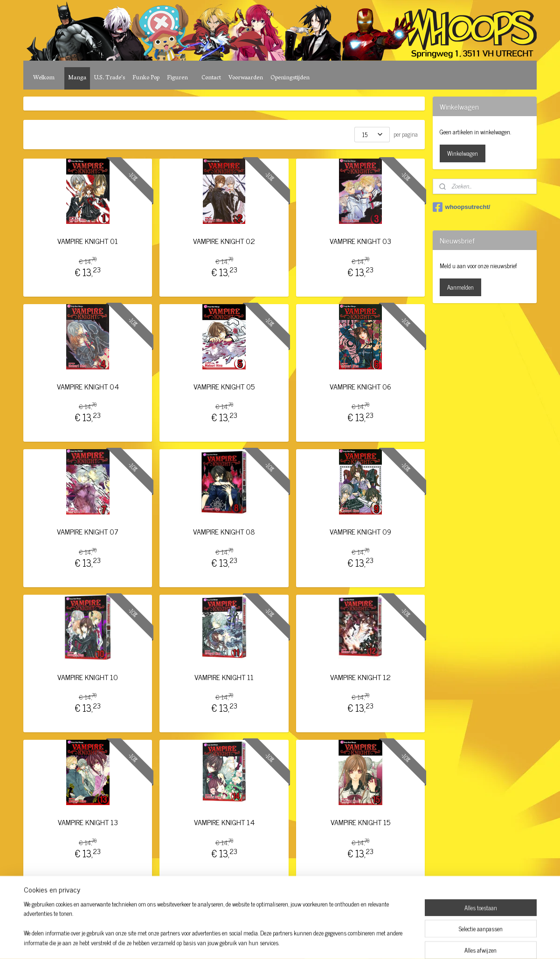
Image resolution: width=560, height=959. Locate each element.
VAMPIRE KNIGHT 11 (224, 677)
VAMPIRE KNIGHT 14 (224, 822)
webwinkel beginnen (294, 942)
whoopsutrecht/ (462, 207)
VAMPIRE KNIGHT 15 (360, 822)
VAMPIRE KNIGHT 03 (360, 241)
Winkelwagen (463, 153)
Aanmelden (460, 287)
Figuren (177, 78)
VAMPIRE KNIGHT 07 (88, 532)
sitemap (254, 942)
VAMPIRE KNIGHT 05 (224, 386)
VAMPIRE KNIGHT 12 (360, 677)
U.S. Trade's (109, 78)
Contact (211, 78)
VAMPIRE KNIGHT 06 (360, 386)
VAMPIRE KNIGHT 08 (224, 532)
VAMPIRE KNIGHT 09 (360, 532)
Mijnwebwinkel (357, 942)
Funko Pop (146, 78)
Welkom (44, 78)
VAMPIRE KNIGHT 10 (88, 677)
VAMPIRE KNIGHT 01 (88, 241)
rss (268, 942)
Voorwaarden (246, 78)
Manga (77, 78)
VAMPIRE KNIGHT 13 (88, 822)
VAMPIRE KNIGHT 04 (88, 386)
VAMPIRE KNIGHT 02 (224, 241)
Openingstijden (290, 78)
